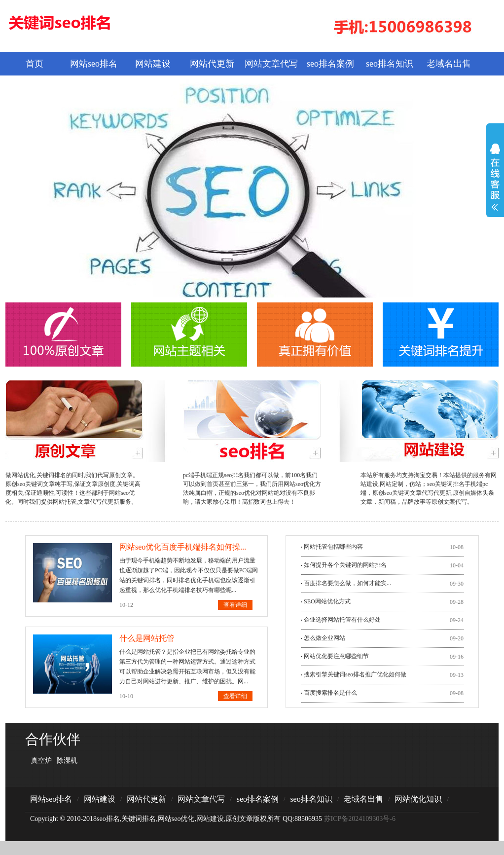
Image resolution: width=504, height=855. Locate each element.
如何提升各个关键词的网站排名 (345, 565)
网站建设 (153, 64)
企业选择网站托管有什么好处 (342, 620)
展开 (495, 184)
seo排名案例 (330, 64)
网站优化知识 (418, 799)
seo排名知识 (390, 64)
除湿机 (67, 761)
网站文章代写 (271, 64)
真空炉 (41, 761)
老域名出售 (449, 64)
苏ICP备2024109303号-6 (360, 819)
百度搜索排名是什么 (330, 693)
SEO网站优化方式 (327, 601)
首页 (35, 64)
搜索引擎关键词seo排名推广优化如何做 (355, 674)
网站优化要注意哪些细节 (336, 656)
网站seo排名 (94, 64)
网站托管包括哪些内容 (333, 547)
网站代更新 (212, 64)
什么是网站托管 (147, 638)
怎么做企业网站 (324, 638)
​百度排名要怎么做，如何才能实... (347, 583)
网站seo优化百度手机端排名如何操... (183, 547)
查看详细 (235, 605)
